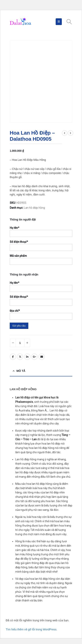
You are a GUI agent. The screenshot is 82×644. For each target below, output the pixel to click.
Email (42, 357)
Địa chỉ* (15, 311)
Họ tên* (14, 228)
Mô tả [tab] (21, 371)
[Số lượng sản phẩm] (20, 343)
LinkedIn (27, 357)
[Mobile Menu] (59, 22)
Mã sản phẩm (18, 256)
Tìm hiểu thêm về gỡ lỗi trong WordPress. (31, 629)
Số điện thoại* (19, 242)
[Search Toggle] (69, 22)
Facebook (13, 357)
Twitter (20, 357)
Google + (34, 357)
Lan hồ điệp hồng (34, 208)
